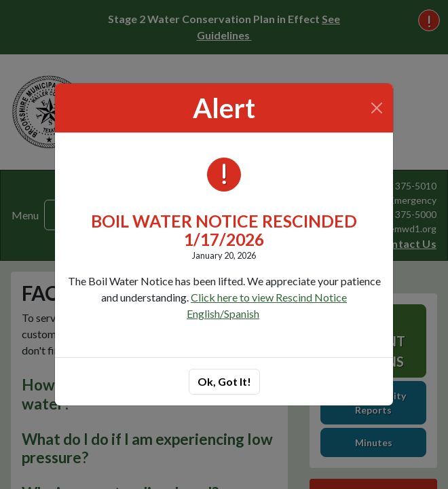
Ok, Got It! (224, 381)
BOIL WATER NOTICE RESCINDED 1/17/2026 (224, 230)
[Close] (377, 108)
